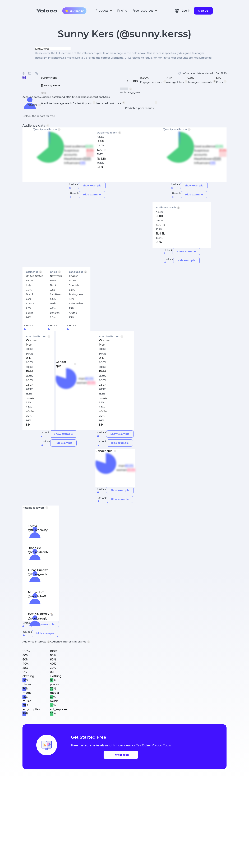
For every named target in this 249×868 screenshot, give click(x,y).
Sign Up (203, 11)
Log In (186, 11)
